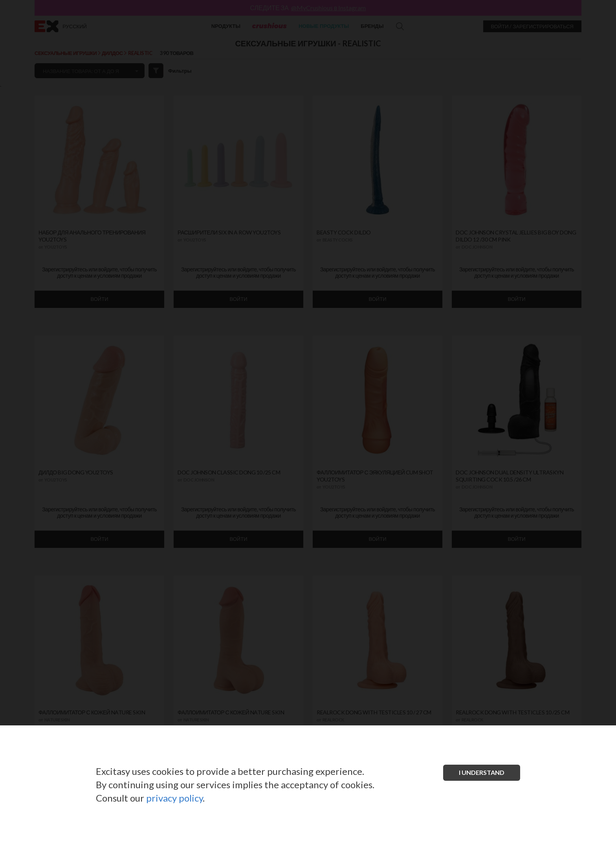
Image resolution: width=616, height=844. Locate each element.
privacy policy (174, 798)
